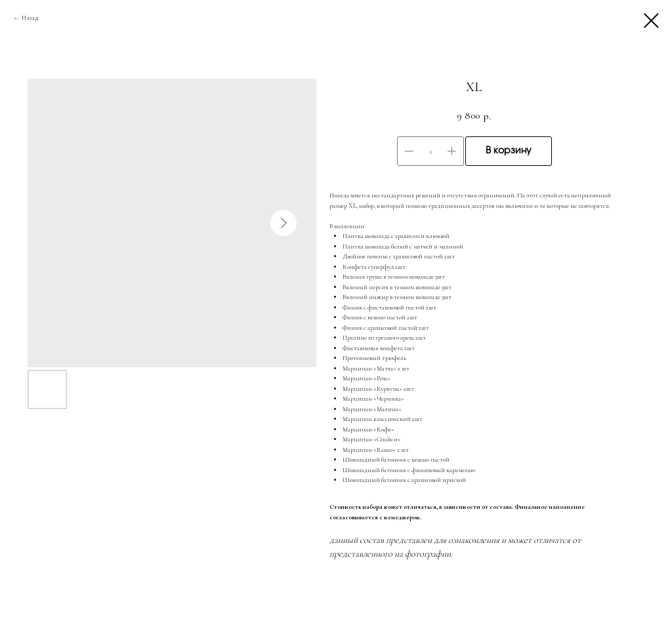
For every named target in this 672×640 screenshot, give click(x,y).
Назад (30, 18)
